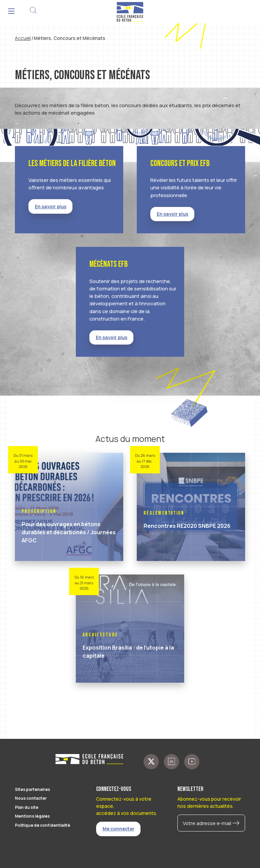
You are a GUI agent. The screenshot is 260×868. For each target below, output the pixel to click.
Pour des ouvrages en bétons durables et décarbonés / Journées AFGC (69, 532)
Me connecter (118, 829)
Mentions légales (32, 816)
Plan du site (27, 807)
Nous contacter (31, 798)
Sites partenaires (32, 789)
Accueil (23, 38)
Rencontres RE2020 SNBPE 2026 (187, 526)
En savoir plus (51, 207)
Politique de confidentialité (42, 825)
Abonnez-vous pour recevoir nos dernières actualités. (209, 802)
